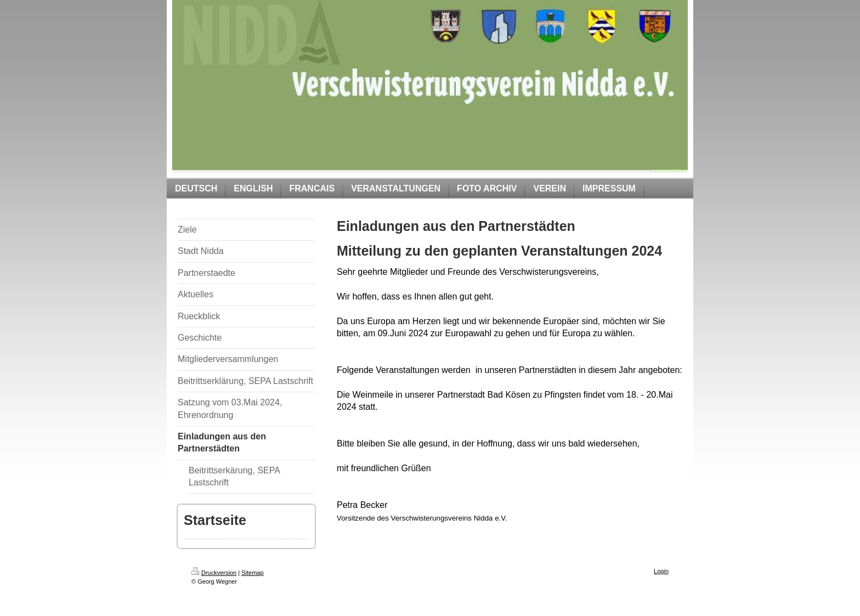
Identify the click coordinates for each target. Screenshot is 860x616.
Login (661, 571)
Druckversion (214, 573)
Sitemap (252, 573)
